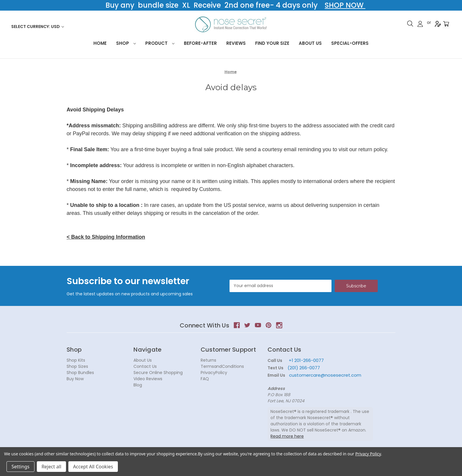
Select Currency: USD (38, 27)
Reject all (51, 467)
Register (438, 24)
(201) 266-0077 (304, 368)
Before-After (200, 43)
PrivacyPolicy (214, 373)
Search (410, 24)
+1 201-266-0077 (306, 360)
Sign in (420, 24)
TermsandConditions (222, 366)
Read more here (287, 436)
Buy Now (75, 379)
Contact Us (145, 366)
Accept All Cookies (93, 467)
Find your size (272, 43)
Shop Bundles (80, 373)
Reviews (236, 43)
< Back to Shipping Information (106, 237)
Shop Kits (76, 360)
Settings (20, 467)
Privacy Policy (368, 454)
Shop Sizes (77, 366)
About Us (310, 43)
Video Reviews (148, 379)
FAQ (205, 379)
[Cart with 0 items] (446, 24)
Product (160, 43)
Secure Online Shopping (158, 373)
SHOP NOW (345, 5)
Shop (126, 43)
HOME (100, 43)
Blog (138, 385)
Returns (208, 360)
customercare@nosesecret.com (325, 375)
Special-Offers (350, 43)
